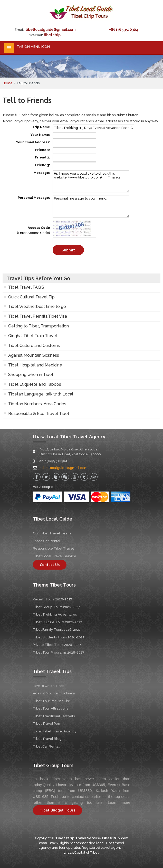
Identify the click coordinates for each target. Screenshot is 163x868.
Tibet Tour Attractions (50, 708)
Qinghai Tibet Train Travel (33, 336)
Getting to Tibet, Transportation (39, 326)
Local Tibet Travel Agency (55, 731)
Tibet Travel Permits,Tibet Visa (38, 316)
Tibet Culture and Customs (34, 346)
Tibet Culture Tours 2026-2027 (57, 622)
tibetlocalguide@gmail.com (50, 30)
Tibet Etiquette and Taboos (35, 384)
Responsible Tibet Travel (53, 548)
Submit (68, 250)
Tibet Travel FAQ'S (26, 287)
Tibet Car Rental (46, 746)
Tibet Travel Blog (47, 739)
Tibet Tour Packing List (51, 701)
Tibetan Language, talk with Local (41, 394)
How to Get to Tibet (48, 686)
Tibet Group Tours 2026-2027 (56, 607)
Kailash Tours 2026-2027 (52, 599)
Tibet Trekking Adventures (55, 614)
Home (8, 83)
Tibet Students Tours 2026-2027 (59, 637)
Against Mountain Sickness (34, 355)
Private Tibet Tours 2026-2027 (57, 645)
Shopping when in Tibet (31, 375)
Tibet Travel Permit (49, 724)
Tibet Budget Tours (57, 810)
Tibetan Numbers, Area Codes (37, 404)
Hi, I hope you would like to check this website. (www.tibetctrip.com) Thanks (91, 182)
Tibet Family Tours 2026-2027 (57, 630)
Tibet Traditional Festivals (54, 716)
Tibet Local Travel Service (55, 556)
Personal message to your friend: (91, 206)
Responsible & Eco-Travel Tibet (39, 414)
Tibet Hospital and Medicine (35, 365)
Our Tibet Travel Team (52, 533)
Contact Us (50, 565)
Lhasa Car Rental (47, 541)
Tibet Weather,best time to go (37, 306)
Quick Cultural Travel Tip (31, 297)
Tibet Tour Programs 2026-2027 (59, 652)
